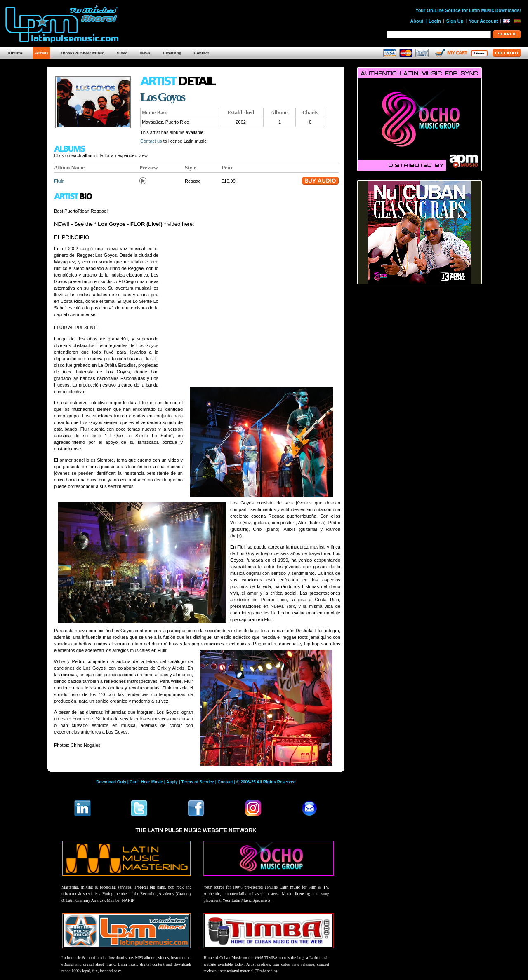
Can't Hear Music (146, 782)
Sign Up (455, 21)
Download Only (111, 782)
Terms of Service (198, 782)
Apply (172, 782)
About (417, 21)
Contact (201, 53)
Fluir (59, 181)
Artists (42, 53)
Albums (15, 53)
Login (435, 21)
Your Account (483, 21)
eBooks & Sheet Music (82, 53)
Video (122, 53)
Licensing (172, 53)
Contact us (151, 141)
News (145, 53)
